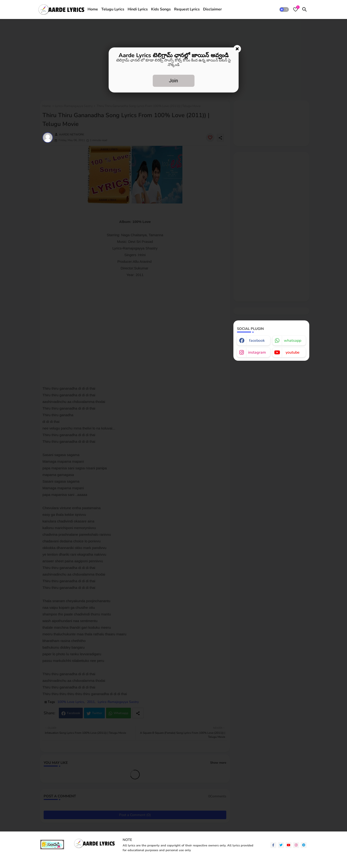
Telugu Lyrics (113, 9)
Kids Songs (161, 9)
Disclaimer (212, 9)
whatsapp (293, 341)
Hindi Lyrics (138, 9)
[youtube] (289, 845)
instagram (257, 352)
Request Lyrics (187, 9)
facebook (257, 341)
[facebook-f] (273, 845)
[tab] (93, 9)
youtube (293, 352)
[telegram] (304, 845)
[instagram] (296, 845)
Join (173, 81)
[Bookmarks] (296, 9)
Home (93, 9)
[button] (284, 9)
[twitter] (281, 845)
